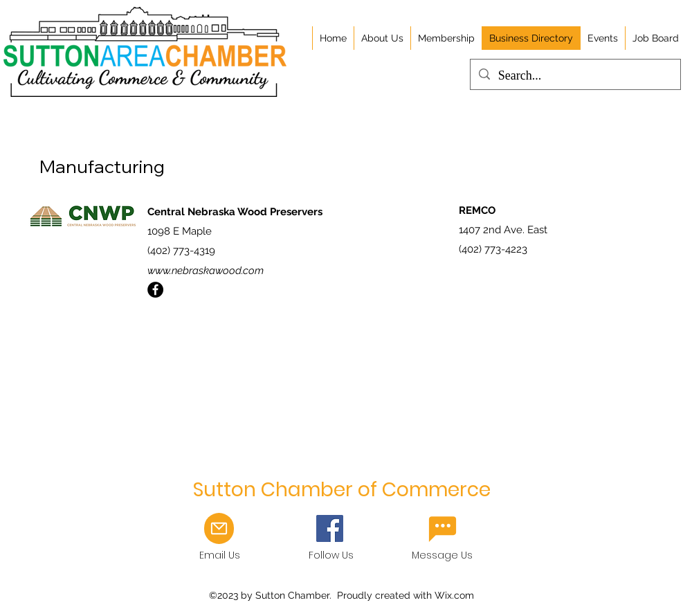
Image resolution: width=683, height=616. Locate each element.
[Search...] (575, 76)
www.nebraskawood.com (206, 271)
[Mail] (219, 528)
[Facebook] (155, 290)
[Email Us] (443, 529)
